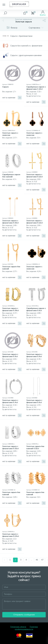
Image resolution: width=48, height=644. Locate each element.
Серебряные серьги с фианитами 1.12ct (36, 88)
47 (42, 560)
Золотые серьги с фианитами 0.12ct (35, 176)
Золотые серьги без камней (11, 268)
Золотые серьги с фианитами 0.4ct (10, 401)
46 (37, 560)
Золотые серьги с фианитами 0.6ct (34, 401)
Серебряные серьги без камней (11, 176)
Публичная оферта (18, 627)
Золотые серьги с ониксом (10, 134)
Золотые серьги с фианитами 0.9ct (10, 355)
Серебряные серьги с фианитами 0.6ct (36, 309)
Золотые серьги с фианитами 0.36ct (11, 309)
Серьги (5, 87)
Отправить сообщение (24, 615)
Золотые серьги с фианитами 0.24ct (11, 535)
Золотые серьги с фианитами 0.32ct (10, 222)
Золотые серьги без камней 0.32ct (35, 447)
